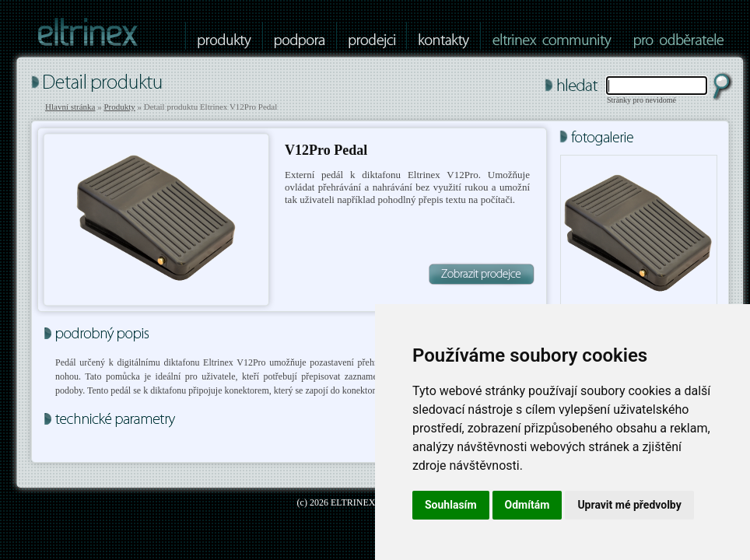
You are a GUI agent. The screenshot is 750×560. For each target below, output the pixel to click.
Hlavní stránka (70, 107)
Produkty (119, 107)
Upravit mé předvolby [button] (629, 505)
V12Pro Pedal (326, 150)
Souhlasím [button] (451, 505)
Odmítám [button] (527, 505)
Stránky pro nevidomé (641, 100)
